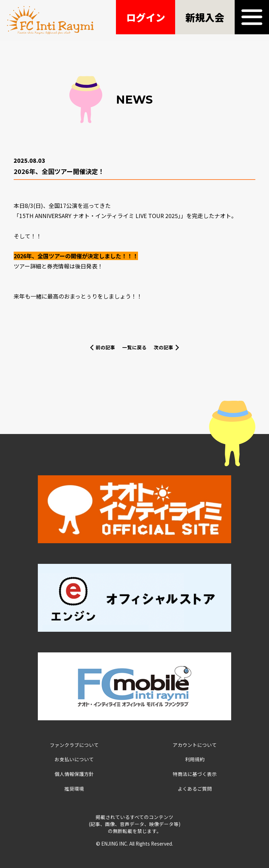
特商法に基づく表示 (195, 774)
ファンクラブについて (74, 745)
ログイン (146, 17)
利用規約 (195, 759)
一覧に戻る (134, 347)
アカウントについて (195, 745)
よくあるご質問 (195, 789)
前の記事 (105, 347)
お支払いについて (74, 759)
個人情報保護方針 (74, 774)
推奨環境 (74, 789)
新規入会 (205, 17)
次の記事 (164, 347)
